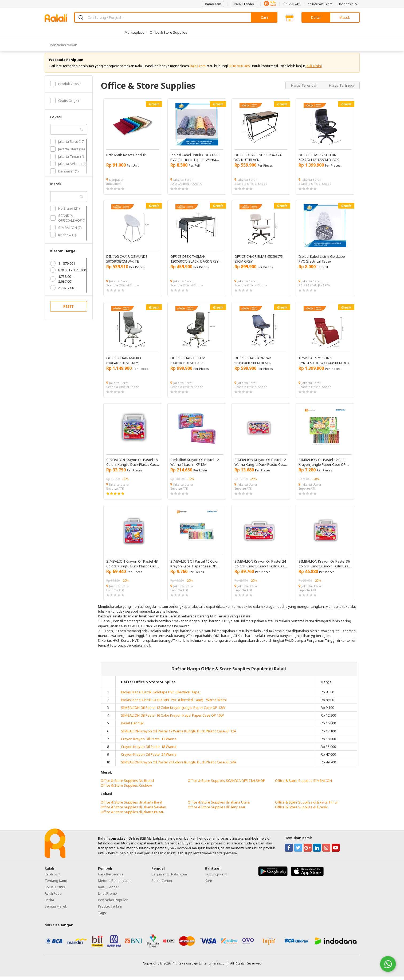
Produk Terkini (110, 910)
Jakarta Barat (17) (67, 145)
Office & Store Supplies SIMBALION (303, 784)
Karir (209, 884)
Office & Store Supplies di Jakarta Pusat (132, 816)
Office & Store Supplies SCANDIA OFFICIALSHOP (226, 784)
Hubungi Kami (216, 878)
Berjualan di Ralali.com (169, 878)
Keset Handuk (132, 727)
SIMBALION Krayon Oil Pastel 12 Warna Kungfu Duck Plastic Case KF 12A (179, 735)
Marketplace (135, 32)
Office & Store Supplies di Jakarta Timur (307, 806)
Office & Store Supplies (168, 32)
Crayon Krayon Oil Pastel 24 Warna (149, 758)
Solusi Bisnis (55, 891)
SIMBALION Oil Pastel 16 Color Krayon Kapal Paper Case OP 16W (172, 719)
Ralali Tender (244, 4)
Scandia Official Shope (251, 187)
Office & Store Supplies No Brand (127, 784)
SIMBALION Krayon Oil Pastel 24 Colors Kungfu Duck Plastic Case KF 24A (179, 766)
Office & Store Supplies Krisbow (126, 789)
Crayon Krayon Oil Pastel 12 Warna (149, 743)
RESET (68, 310)
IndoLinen (113, 187)
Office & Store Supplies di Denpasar (217, 810)
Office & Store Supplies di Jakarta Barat (132, 806)
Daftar (316, 17)
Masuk (345, 17)
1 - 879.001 (63, 267)
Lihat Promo (107, 897)
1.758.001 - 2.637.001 (63, 283)
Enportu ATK (115, 492)
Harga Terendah (305, 89)
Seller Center (162, 884)
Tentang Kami (56, 884)
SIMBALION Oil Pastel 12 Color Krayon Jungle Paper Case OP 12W (173, 711)
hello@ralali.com (320, 4)
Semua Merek (56, 910)
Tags (102, 916)
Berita (49, 904)
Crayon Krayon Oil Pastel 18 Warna (149, 750)
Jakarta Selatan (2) (68, 167)
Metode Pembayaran (115, 884)
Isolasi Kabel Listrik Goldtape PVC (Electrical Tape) (161, 695)
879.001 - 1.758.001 (69, 274)
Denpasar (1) (64, 175)
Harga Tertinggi (342, 89)
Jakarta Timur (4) (67, 160)
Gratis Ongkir (65, 104)
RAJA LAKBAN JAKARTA (186, 187)
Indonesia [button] (349, 4)
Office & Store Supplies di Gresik (301, 810)
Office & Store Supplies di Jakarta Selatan (133, 810)
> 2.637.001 (63, 291)
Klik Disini (314, 70)
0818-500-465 (292, 4)
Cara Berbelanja (111, 878)
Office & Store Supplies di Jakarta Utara (219, 806)
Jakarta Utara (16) (68, 153)
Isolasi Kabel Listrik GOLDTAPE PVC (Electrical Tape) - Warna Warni (174, 704)
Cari (264, 17)
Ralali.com (213, 4)
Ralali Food (53, 897)
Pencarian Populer (113, 904)
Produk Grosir (66, 87)
